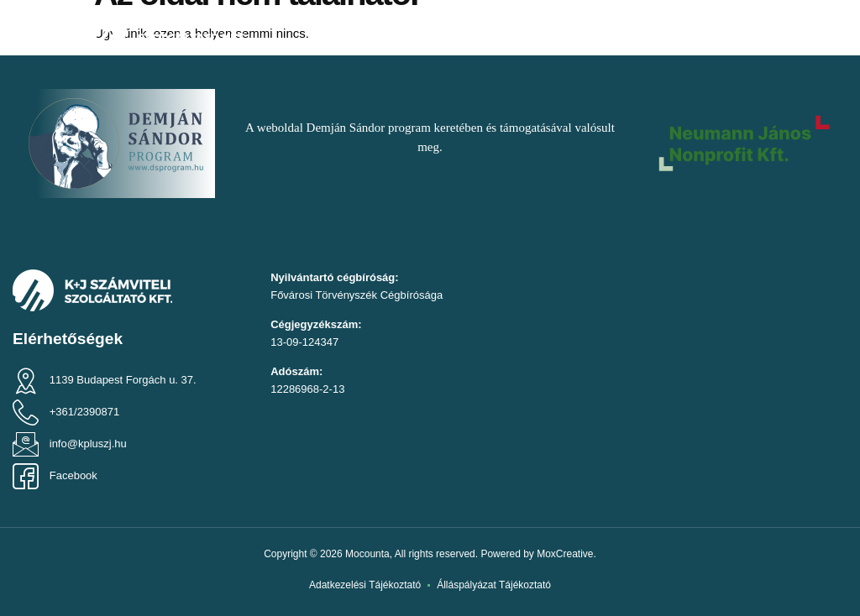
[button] (39, 29)
